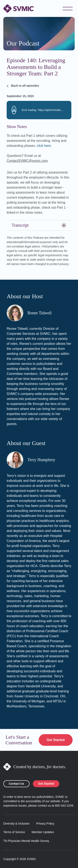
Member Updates (43, 832)
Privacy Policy (45, 824)
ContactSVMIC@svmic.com (27, 161)
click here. (44, 146)
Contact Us (16, 784)
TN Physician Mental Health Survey (26, 841)
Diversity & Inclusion (16, 824)
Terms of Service (14, 832)
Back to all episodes (23, 86)
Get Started (56, 740)
